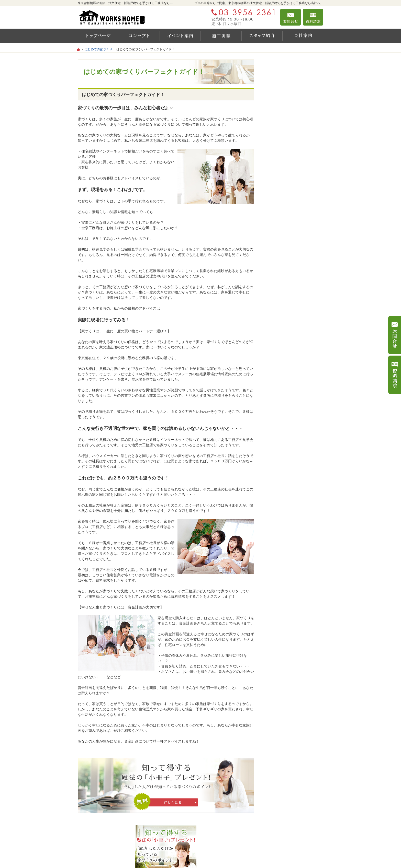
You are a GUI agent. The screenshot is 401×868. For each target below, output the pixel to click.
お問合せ (291, 17)
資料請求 (313, 17)
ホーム (275, 182)
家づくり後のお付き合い (290, 303)
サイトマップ (281, 402)
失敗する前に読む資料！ (290, 358)
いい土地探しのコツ (286, 215)
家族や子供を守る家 (286, 292)
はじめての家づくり (286, 281)
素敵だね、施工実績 (286, 248)
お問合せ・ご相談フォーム (293, 837)
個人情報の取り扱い (286, 391)
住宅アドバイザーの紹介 (290, 336)
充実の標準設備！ (284, 270)
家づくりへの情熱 (284, 325)
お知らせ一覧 (281, 380)
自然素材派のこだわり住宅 (292, 259)
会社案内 (277, 314)
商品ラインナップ (284, 204)
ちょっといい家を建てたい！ (293, 237)
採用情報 (277, 347)
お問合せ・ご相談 (284, 369)
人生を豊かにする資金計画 (292, 226)
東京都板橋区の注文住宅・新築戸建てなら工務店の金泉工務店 (253, 858)
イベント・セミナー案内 (290, 193)
